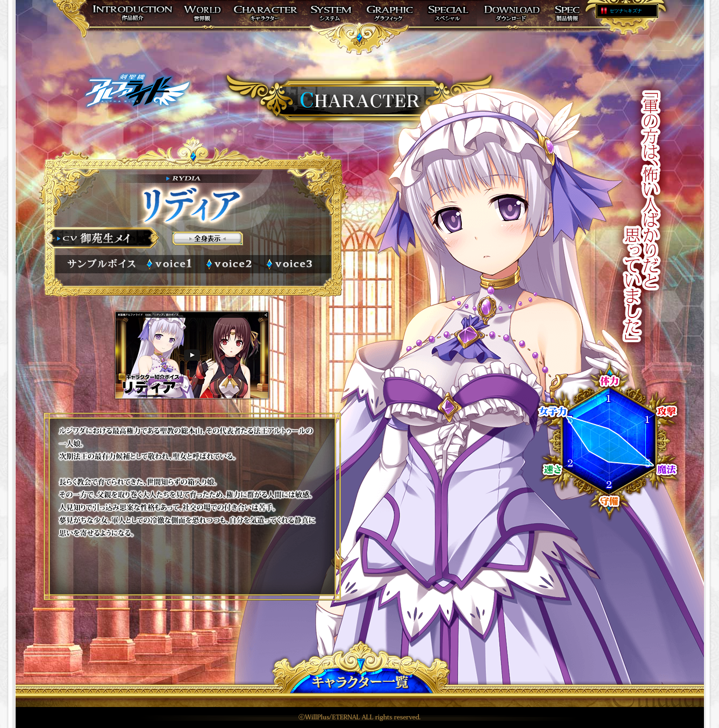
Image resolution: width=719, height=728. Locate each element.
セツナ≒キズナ (626, 11)
